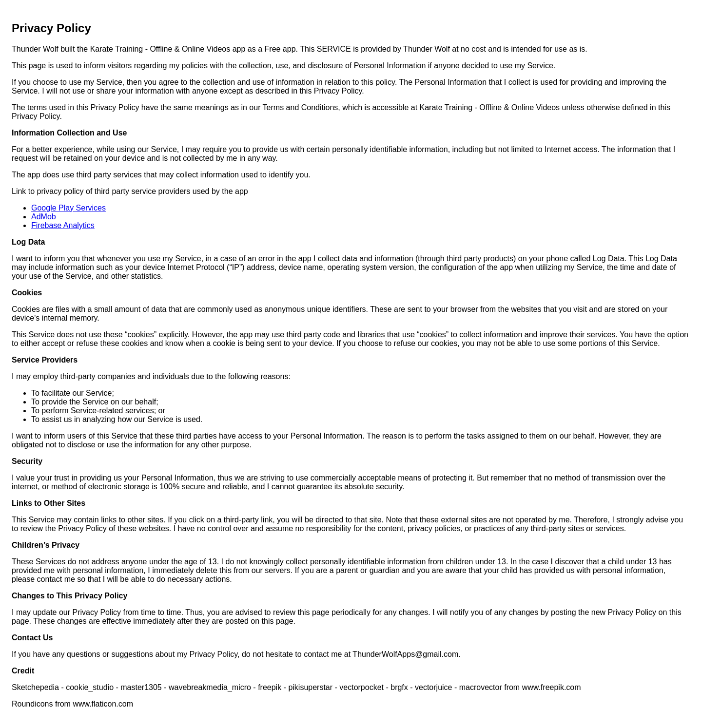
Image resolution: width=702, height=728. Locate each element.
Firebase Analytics (63, 225)
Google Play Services (68, 208)
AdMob (44, 217)
